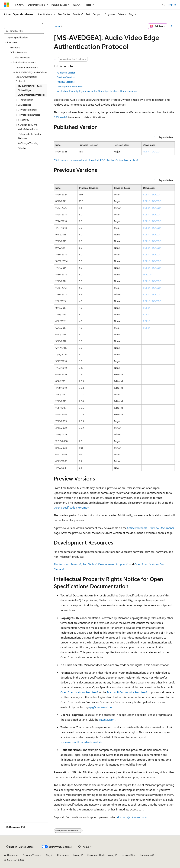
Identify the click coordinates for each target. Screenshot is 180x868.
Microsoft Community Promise (126, 692)
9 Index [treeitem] (22, 148)
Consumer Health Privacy (101, 855)
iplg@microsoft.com (102, 707)
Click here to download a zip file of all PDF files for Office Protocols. (95, 160)
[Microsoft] (7, 5)
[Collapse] (43, 24)
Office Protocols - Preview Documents (151, 528)
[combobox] (24, 31)
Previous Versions (66, 77)
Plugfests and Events (66, 564)
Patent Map (106, 720)
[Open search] (163, 5)
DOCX (155, 151)
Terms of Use (128, 855)
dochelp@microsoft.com (132, 817)
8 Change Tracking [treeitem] (28, 143)
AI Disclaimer (11, 855)
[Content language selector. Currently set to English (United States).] (20, 847)
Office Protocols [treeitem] (21, 57)
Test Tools (89, 564)
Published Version (66, 73)
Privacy (77, 855)
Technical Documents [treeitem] (27, 67)
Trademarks (146, 855)
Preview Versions (66, 82)
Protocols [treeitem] (15, 47)
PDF (145, 151)
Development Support (112, 564)
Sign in (172, 4)
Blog (48, 855)
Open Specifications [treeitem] (18, 37)
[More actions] (171, 26)
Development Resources (70, 86)
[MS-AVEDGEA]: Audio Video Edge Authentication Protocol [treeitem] (31, 90)
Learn (57, 26)
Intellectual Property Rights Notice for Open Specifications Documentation (97, 91)
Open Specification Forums (70, 507)
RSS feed (59, 117)
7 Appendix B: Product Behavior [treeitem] (30, 136)
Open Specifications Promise (78, 692)
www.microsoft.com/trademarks (80, 742)
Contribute (63, 855)
